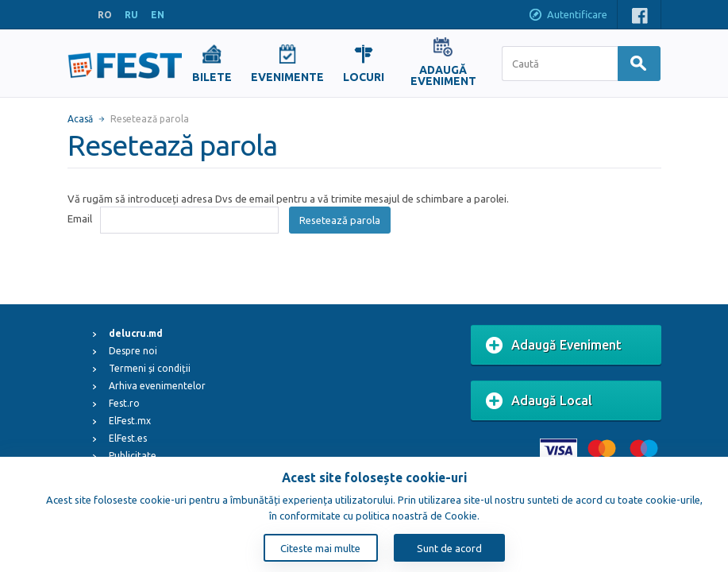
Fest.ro (124, 403)
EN (158, 15)
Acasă (80, 119)
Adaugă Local (539, 401)
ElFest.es (128, 438)
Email (80, 218)
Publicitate (133, 456)
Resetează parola (340, 220)
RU (131, 15)
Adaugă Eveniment (554, 346)
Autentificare (568, 16)
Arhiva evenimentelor (157, 386)
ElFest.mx (130, 421)
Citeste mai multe (320, 548)
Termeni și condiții (150, 368)
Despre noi (133, 351)
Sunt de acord (449, 548)
